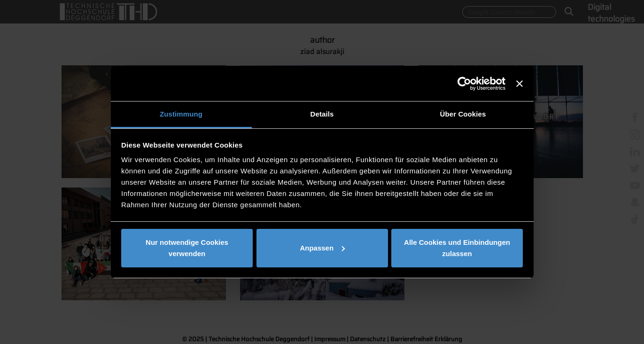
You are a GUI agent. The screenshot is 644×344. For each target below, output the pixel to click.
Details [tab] (322, 114)
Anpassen (322, 248)
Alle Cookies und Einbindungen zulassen (457, 248)
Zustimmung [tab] (181, 114)
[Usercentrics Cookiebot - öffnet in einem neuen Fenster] (464, 84)
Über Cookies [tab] (463, 114)
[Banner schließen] (520, 84)
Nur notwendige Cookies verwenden (187, 248)
